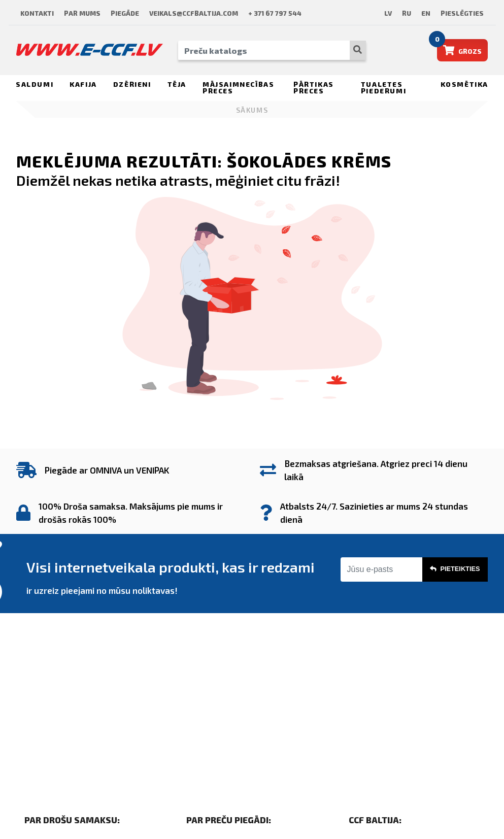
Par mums (82, 13)
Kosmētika (464, 84)
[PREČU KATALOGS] (264, 50)
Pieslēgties (462, 13)
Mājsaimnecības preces (238, 88)
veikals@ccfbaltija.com (194, 13)
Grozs (459, 47)
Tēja (177, 84)
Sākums (252, 110)
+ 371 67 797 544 (275, 13)
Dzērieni (132, 84)
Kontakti (37, 13)
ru (407, 13)
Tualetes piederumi (383, 88)
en (426, 13)
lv (388, 13)
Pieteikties (455, 569)
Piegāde (125, 13)
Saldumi (35, 84)
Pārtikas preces (314, 88)
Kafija (83, 84)
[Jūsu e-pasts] (381, 569)
